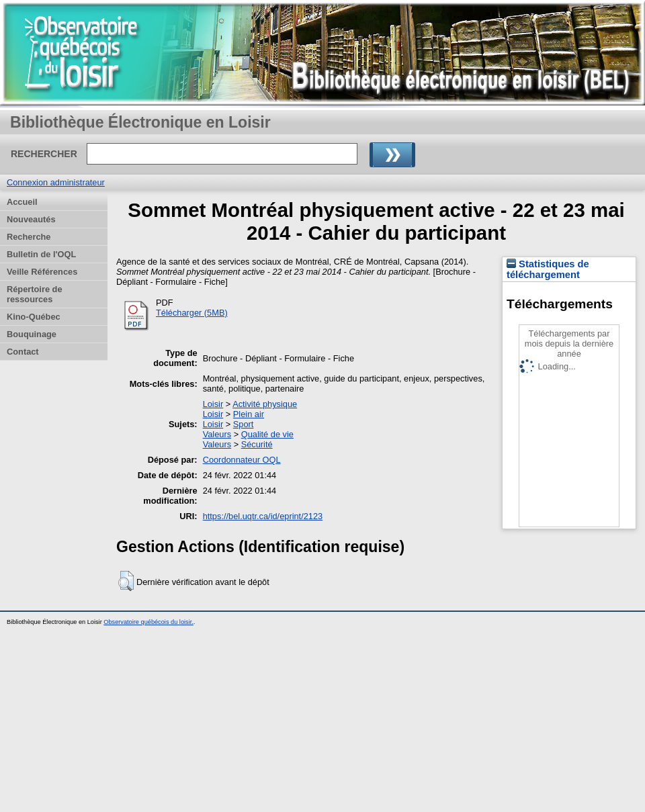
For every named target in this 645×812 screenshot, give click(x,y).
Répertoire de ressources (35, 294)
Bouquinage (32, 334)
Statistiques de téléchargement (548, 269)
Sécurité (257, 444)
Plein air (249, 414)
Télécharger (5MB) (192, 313)
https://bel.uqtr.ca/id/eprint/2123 (263, 516)
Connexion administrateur (56, 182)
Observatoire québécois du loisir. (148, 622)
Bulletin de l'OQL (41, 254)
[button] (126, 581)
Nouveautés (31, 219)
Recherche (29, 237)
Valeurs (217, 434)
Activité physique (265, 404)
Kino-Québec (34, 317)
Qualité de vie (267, 434)
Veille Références (42, 272)
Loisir (213, 404)
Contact (23, 352)
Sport (244, 424)
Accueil (22, 202)
